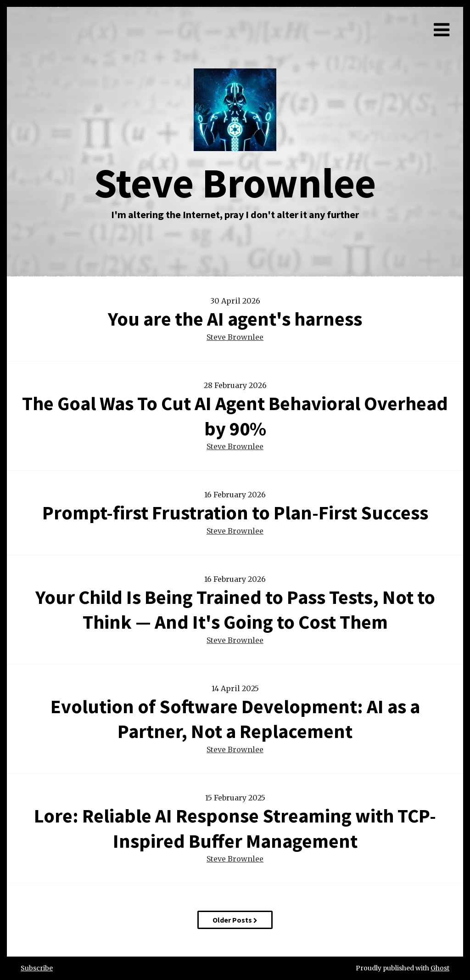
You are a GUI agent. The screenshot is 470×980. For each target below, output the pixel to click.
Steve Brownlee (235, 337)
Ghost (440, 968)
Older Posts (235, 920)
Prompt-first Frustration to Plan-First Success (235, 513)
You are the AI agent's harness (235, 319)
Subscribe (37, 968)
